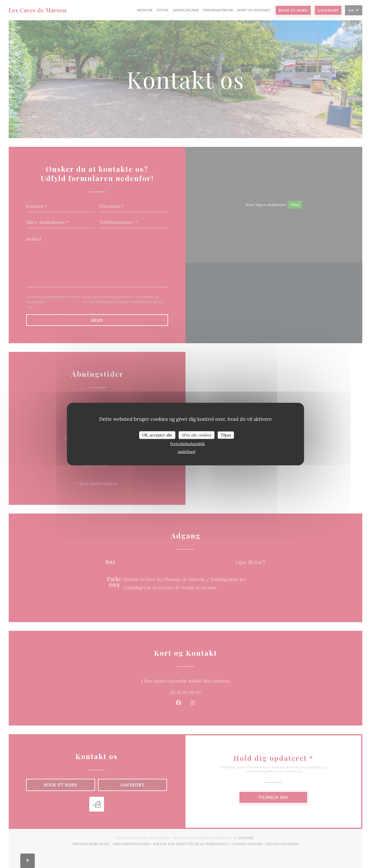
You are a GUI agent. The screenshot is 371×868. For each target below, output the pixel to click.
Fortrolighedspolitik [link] (188, 444)
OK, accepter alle (157, 435)
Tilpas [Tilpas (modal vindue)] (226, 435)
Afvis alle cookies (197, 435)
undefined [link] (187, 452)
